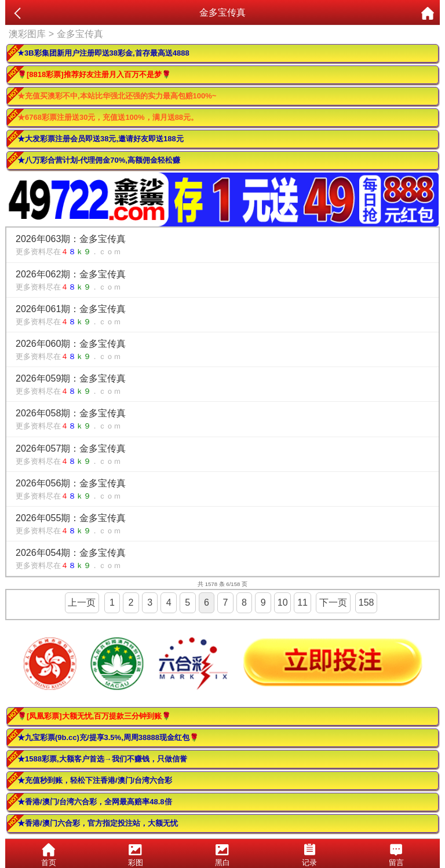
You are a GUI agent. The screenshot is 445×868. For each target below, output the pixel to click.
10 (283, 603)
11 (302, 603)
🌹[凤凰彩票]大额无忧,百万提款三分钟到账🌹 (94, 716)
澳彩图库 (27, 34)
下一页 (333, 603)
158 (366, 603)
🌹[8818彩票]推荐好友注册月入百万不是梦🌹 (94, 74)
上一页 (82, 603)
